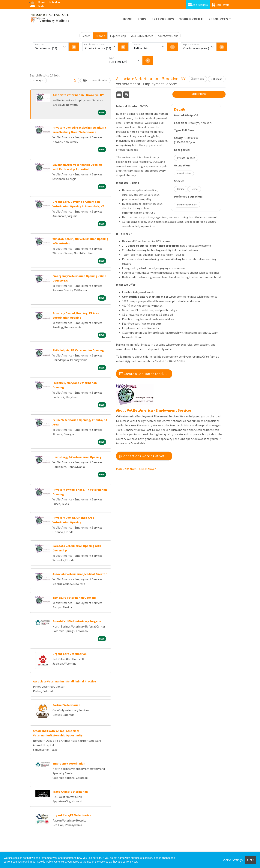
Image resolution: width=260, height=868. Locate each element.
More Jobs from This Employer (136, 469)
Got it (251, 860)
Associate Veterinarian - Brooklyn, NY (78, 95)
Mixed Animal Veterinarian (70, 792)
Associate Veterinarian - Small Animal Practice (64, 681)
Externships (163, 19)
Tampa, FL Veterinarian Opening (74, 598)
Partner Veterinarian (66, 705)
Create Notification (95, 80)
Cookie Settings (232, 860)
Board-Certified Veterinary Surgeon (77, 621)
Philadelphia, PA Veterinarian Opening (78, 350)
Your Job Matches (142, 36)
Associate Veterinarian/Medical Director (80, 574)
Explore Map (118, 36)
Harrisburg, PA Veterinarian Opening (77, 457)
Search (86, 36)
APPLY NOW (199, 94)
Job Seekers (198, 5)
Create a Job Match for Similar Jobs (146, 374)
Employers (221, 5)
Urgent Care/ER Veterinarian (72, 815)
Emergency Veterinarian (69, 763)
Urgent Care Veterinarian (70, 654)
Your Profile (191, 19)
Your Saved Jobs (168, 36)
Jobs (142, 19)
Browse (100, 36)
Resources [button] (218, 19)
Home (128, 19)
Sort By (37, 80)
